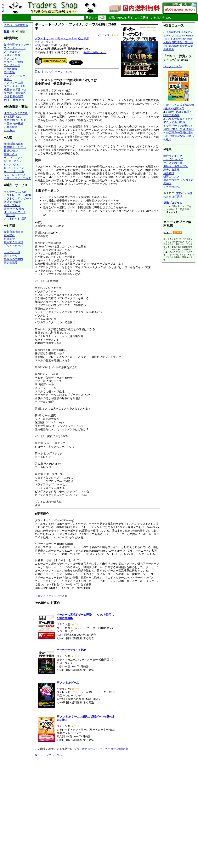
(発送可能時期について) (95, 52)
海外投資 (18, 124)
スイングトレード (15, 48)
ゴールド (21, 120)
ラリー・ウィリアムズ (17, 178)
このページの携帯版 (16, 25)
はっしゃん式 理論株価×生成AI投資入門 (179, 107)
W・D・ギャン (13, 161)
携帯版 (3, 8)
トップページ (12, 252)
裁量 (21, 83)
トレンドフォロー (15, 76)
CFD (19, 117)
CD (24, 192)
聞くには (11, 215)
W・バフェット (13, 157)
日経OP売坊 (11, 151)
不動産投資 (11, 127)
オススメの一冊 (173, 163)
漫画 (7, 209)
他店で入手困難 (13, 242)
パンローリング (44, 42)
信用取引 (9, 235)
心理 (7, 96)
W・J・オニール (14, 171)
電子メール (11, 256)
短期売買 (9, 45)
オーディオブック (15, 212)
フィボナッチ (12, 65)
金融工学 (9, 239)
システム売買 (12, 55)
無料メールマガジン (176, 166)
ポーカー (9, 130)
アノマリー (11, 83)
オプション (11, 113)
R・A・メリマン (14, 168)
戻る (38, 755)
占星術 (14, 100)
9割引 (24, 219)
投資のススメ (171, 177)
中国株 (8, 124)
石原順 (19, 144)
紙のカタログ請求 (178, 195)
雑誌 (7, 202)
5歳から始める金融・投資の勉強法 (178, 113)
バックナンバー (173, 66)
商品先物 (9, 120)
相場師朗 (9, 144)
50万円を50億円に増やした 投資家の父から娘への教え (179, 136)
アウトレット (12, 219)
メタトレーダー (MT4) (17, 195)
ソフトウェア (12, 198)
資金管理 (21, 93)
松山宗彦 (84, 38)
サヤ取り (9, 93)
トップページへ (52, 755)
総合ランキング (173, 156)
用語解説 (169, 173)
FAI (24, 90)
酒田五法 (9, 72)
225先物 (23, 113)
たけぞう (21, 147)
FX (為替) (10, 117)
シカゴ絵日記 (171, 187)
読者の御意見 (171, 170)
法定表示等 (11, 263)
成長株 (8, 90)
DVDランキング (173, 159)
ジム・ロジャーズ (15, 175)
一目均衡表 (11, 69)
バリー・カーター (66, 38)
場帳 (22, 209)
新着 (7, 31)
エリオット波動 (13, 62)
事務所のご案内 (13, 259)
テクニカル (11, 58)
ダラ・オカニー (44, 38)
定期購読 (15, 202)
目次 (38, 72)
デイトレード (23, 45)
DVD (18, 192)
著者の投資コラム (174, 180)
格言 (22, 100)
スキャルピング (13, 52)
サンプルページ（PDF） (59, 72)
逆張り (8, 79)
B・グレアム (12, 165)
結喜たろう (11, 154)
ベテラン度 (103, 35)
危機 (7, 100)
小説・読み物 (12, 205)
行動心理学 (17, 96)
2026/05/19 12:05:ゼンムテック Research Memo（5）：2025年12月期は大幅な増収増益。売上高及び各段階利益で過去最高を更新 (178, 41)
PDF (178, 193)
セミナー (9, 192)
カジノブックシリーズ (51, 596)
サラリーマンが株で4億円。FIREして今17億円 (179, 127)
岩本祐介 (9, 147)
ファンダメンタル (15, 86)
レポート (26, 198)
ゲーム (14, 209)
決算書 (17, 90)
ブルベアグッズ (13, 246)
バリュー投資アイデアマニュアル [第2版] (178, 121)
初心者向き (17, 232)
